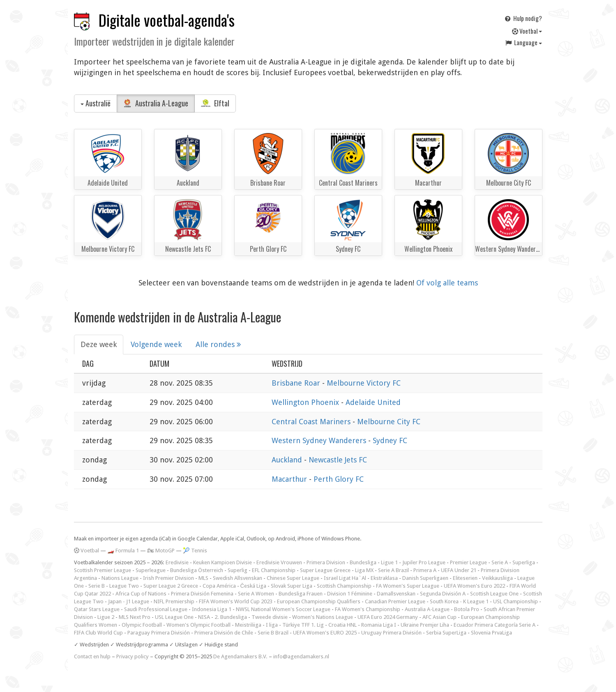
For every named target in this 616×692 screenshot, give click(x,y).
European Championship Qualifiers (319, 601)
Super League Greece (325, 570)
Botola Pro (467, 609)
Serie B (97, 586)
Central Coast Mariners (312, 422)
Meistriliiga (248, 625)
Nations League (120, 578)
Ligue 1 (389, 562)
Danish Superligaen (425, 578)
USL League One (174, 617)
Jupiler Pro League (424, 562)
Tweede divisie (270, 617)
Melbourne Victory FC (364, 383)
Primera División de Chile (224, 633)
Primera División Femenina (202, 594)
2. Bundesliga (231, 617)
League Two (124, 586)
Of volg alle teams (447, 283)
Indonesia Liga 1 (212, 609)
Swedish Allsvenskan (238, 578)
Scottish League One (494, 594)
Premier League (468, 562)
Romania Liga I (379, 625)
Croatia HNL (343, 625)
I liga (272, 625)
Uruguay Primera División (391, 633)
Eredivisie (177, 562)
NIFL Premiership (174, 601)
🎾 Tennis (195, 551)
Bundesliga (363, 562)
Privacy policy (133, 656)
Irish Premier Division (168, 578)
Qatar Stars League (97, 609)
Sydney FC (390, 440)
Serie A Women (256, 594)
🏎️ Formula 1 (123, 551)
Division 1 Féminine (350, 594)
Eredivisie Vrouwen (279, 562)
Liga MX (364, 570)
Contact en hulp (92, 656)
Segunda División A (443, 594)
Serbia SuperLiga (446, 633)
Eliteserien (465, 578)
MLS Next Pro (135, 617)
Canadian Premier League (395, 601)
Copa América (219, 586)
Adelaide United (373, 402)
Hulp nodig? (523, 18)
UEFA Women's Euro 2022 (474, 586)
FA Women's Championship (368, 609)
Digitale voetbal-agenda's (167, 20)
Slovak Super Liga (292, 586)
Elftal (215, 103)
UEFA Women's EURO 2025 (325, 633)
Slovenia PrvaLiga (491, 633)
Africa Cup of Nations (141, 594)
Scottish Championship (344, 586)
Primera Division (326, 562)
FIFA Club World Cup (98, 633)
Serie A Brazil (393, 570)
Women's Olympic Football (198, 625)
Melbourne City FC (389, 422)
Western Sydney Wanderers (320, 440)
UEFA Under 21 (459, 570)
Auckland (288, 460)
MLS (203, 578)
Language (523, 42)
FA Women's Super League (408, 586)
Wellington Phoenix (306, 402)
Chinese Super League (293, 578)
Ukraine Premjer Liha (425, 625)
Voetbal (527, 31)
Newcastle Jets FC (338, 460)
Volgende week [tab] (156, 344)
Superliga (524, 562)
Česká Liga (254, 586)
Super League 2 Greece (171, 586)
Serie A (500, 562)
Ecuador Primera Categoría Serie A (495, 625)
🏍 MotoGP (161, 551)
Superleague (151, 570)
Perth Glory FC (339, 479)
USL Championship (516, 601)
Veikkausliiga (497, 578)
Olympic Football (142, 625)
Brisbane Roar (297, 383)
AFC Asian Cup (440, 617)
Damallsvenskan (396, 594)
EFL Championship (274, 570)
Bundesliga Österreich (197, 570)
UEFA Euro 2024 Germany (388, 617)
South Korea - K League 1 (459, 601)
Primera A (425, 570)
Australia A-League (156, 103)
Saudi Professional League (156, 609)
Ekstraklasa (384, 578)
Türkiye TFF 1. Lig (303, 625)
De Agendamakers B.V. (240, 656)
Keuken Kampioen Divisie (223, 562)
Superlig (238, 570)
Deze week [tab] (99, 344)
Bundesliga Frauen (301, 594)
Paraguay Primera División (159, 633)
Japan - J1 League (129, 601)
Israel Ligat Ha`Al (345, 578)
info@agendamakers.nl (301, 656)
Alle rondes (218, 344)
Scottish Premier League (103, 570)
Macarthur (290, 479)
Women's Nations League (323, 617)
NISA (204, 617)
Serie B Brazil (273, 633)
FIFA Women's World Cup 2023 (236, 601)
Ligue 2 (106, 617)
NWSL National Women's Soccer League (283, 609)
